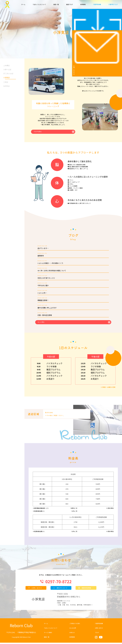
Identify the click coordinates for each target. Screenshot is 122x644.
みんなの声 (73, 629)
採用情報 (83, 4)
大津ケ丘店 (7, 69)
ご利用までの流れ (75, 625)
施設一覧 (56, 4)
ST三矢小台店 (8, 73)
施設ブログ (70, 4)
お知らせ (72, 634)
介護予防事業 (99, 625)
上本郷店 (6, 65)
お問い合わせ (99, 629)
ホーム (23, 4)
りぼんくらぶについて (39, 4)
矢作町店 (6, 86)
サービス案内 (48, 634)
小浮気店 (9, 78)
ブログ (97, 634)
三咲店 (5, 82)
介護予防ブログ (113, 4)
